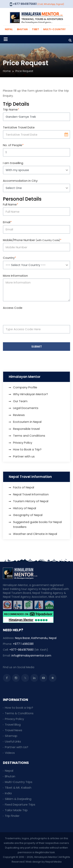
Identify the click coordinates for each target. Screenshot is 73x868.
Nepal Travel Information (31, 494)
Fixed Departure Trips (20, 804)
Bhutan (10, 776)
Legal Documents (26, 408)
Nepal (9, 771)
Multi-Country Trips (19, 782)
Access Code (13, 308)
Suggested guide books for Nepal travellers (37, 524)
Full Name (11, 204)
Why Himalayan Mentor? (30, 394)
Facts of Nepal (24, 487)
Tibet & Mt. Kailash (18, 788)
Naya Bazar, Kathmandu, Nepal (36, 638)
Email (7, 222)
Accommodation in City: (20, 181)
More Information (15, 276)
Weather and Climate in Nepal (35, 534)
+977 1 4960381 (23, 644)
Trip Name (11, 109)
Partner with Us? (17, 747)
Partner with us (24, 456)
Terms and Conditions (29, 436)
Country (9, 258)
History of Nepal (25, 508)
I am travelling (13, 163)
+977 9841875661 (25, 4)
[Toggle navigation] (6, 39)
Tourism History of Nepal (31, 501)
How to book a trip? (19, 708)
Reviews (19, 415)
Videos (10, 753)
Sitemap (11, 736)
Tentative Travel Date (19, 127)
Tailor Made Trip (16, 810)
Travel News (14, 730)
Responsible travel (26, 429)
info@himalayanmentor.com (31, 656)
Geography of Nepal (28, 515)
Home (7, 71)
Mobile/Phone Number (32, 240)
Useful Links (13, 741)
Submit (37, 347)
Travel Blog (13, 725)
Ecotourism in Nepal (27, 422)
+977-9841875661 (21, 650)
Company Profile (25, 387)
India (8, 793)
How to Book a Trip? (27, 449)
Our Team (20, 401)
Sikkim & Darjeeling (18, 799)
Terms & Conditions (19, 713)
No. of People (13, 145)
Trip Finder (12, 816)
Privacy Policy (23, 443)
